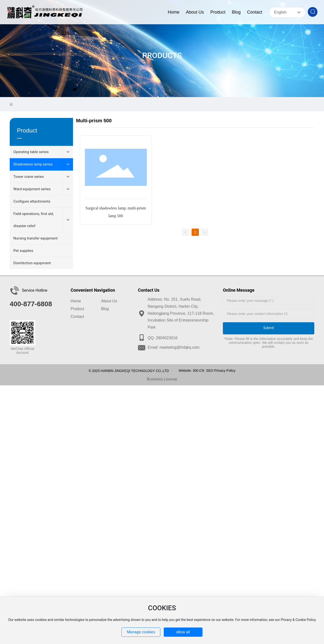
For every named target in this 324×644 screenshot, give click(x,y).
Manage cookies (141, 632)
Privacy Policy (225, 371)
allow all (183, 632)
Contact (77, 317)
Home (76, 301)
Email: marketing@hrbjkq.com (174, 347)
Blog (105, 309)
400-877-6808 (31, 304)
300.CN (198, 371)
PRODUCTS (162, 55)
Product (77, 309)
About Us (109, 301)
